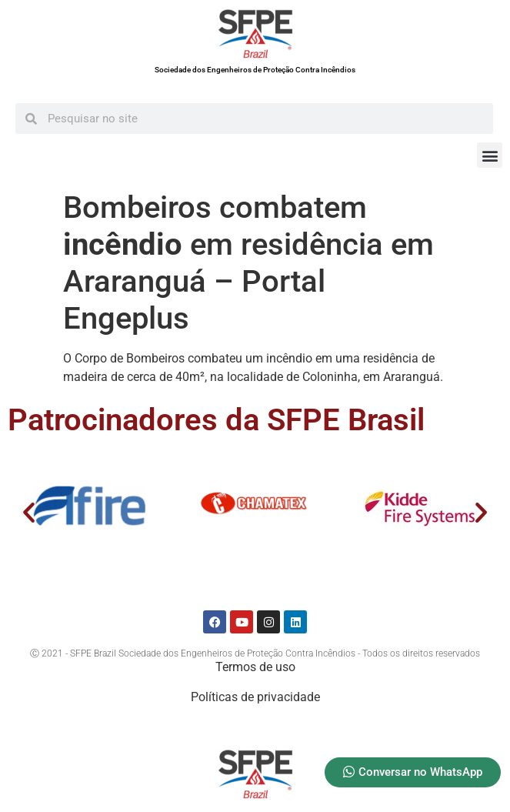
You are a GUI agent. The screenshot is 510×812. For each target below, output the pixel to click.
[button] (490, 155)
